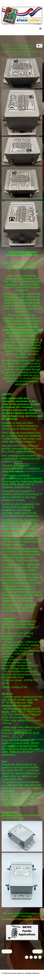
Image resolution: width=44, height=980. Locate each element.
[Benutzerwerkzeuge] (39, 46)
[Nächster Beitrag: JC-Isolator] (37, 951)
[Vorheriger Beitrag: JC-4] (7, 951)
